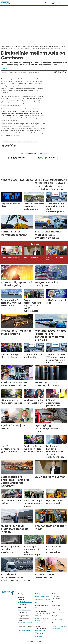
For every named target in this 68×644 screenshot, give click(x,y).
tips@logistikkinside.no (42, 596)
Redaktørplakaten (25, 633)
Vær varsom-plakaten (25, 631)
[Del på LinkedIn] (58, 72)
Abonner (48, 3)
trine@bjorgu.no (40, 620)
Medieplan (38, 636)
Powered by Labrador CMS (34, 642)
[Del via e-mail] (61, 72)
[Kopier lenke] (63, 72)
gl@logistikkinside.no (25, 602)
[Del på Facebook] (56, 72)
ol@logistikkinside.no (24, 610)
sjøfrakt (5, 142)
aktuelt (13, 142)
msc (19, 142)
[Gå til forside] (23, 3)
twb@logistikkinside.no (25, 623)
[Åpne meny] (65, 3)
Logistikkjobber (42, 153)
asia (36, 142)
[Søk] (60, 3)
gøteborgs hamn (27, 142)
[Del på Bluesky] (66, 72)
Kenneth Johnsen (57, 619)
